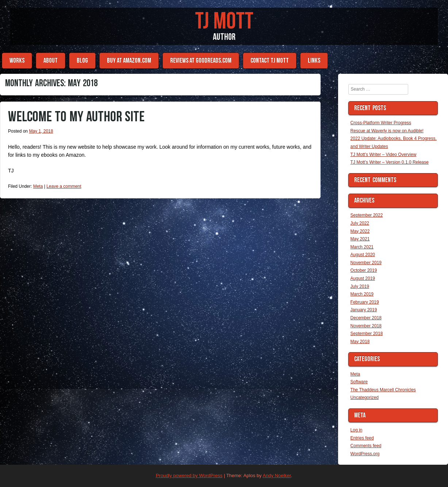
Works (17, 60)
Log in (357, 430)
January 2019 (364, 310)
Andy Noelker (277, 475)
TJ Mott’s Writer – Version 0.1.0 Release (390, 162)
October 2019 (364, 270)
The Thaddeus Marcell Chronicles (383, 390)
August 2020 (363, 255)
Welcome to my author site (76, 117)
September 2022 (367, 215)
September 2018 (367, 334)
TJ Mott (224, 21)
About (51, 60)
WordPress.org (365, 454)
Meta (38, 186)
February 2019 (365, 302)
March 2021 (362, 247)
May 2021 (360, 239)
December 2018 (366, 318)
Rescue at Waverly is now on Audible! (387, 131)
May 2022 (360, 231)
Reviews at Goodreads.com (201, 60)
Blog (82, 60)
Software (359, 382)
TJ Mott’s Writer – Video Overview (384, 155)
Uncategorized (365, 397)
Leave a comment (64, 186)
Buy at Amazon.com (129, 60)
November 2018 (366, 326)
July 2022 (360, 223)
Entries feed (362, 438)
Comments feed (366, 446)
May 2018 (360, 342)
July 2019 (360, 286)
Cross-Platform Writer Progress (381, 123)
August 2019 (363, 278)
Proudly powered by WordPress (189, 475)
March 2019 (362, 294)
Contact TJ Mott (270, 60)
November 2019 (366, 263)
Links (314, 60)
